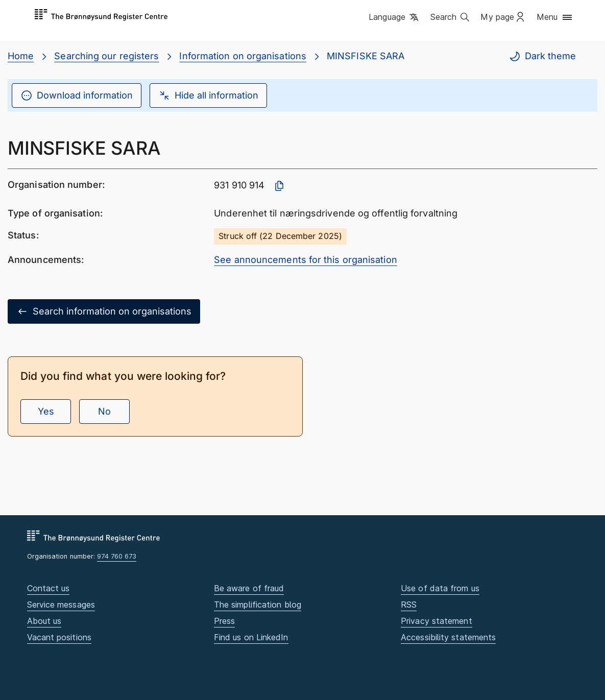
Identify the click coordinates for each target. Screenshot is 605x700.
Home (21, 56)
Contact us (49, 588)
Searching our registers (106, 56)
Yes (46, 411)
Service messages (61, 605)
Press (224, 621)
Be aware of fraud (249, 588)
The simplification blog (258, 605)
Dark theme (542, 56)
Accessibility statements (448, 637)
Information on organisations (243, 56)
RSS (409, 605)
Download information (77, 95)
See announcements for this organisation (306, 260)
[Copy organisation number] (279, 186)
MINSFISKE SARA (366, 56)
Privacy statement (437, 621)
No (104, 411)
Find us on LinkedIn (251, 637)
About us (44, 621)
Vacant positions (59, 637)
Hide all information (208, 95)
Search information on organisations (104, 311)
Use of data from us (440, 588)
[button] (394, 18)
